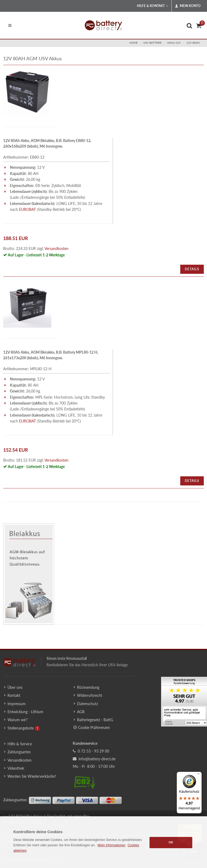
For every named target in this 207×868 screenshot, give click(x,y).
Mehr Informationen (112, 845)
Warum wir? (18, 720)
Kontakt (14, 695)
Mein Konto (188, 6)
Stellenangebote (21, 728)
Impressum (17, 704)
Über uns (15, 687)
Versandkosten (56, 248)
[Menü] (198, 775)
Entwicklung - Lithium (25, 712)
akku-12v (174, 43)
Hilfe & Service (20, 744)
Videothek (16, 768)
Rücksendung (88, 687)
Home (134, 43)
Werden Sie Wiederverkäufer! (32, 776)
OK (171, 842)
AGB (81, 712)
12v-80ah (193, 43)
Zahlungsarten (19, 752)
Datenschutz (87, 704)
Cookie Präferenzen (92, 727)
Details (192, 269)
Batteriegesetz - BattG (95, 720)
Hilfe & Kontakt (153, 6)
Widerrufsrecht (90, 695)
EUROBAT (27, 209)
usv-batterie (152, 43)
